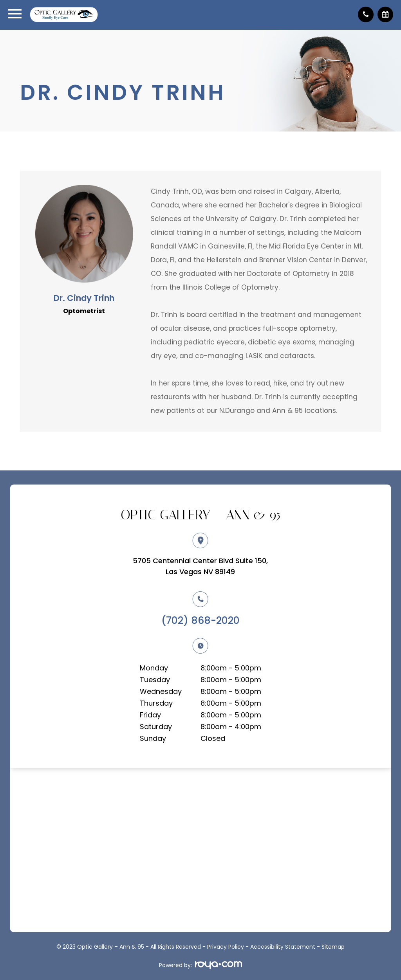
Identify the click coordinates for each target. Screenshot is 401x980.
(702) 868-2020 (200, 621)
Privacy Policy (226, 947)
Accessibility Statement (283, 947)
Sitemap (333, 947)
